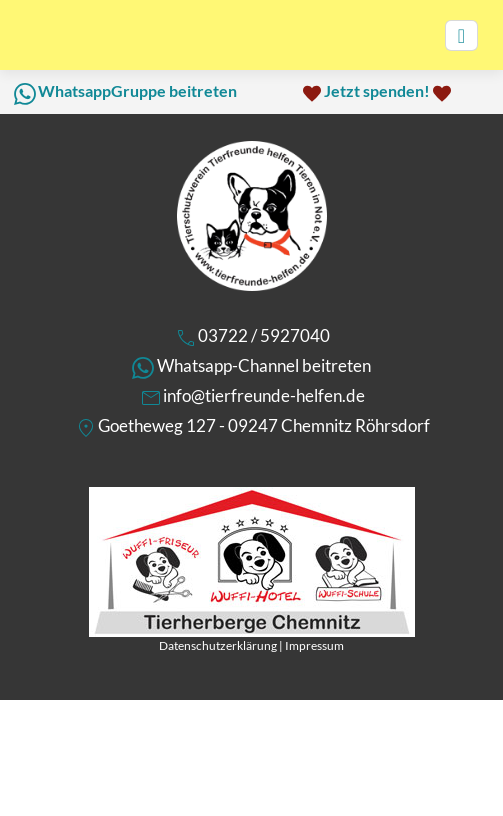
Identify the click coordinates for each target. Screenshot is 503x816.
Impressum (314, 645)
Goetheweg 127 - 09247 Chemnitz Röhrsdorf (264, 425)
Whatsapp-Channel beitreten (264, 365)
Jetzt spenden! (377, 90)
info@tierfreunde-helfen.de (264, 395)
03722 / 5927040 (264, 335)
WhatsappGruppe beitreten (137, 90)
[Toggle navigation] (461, 35)
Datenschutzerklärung (218, 645)
